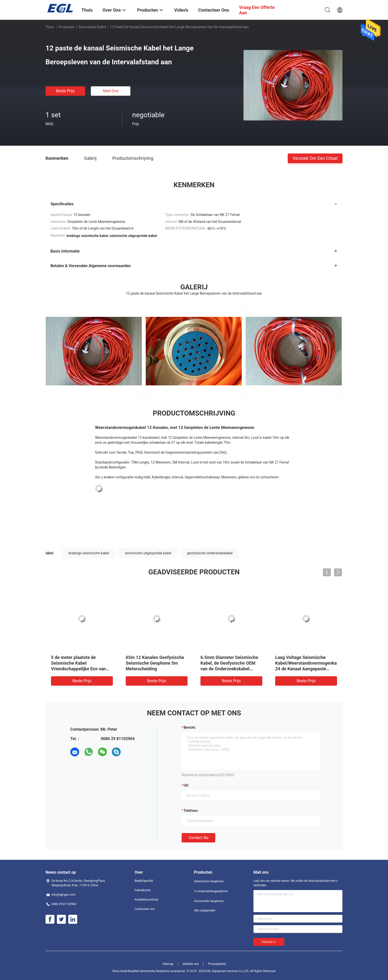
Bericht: (190, 727)
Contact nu (198, 838)
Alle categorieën (205, 910)
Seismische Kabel (92, 27)
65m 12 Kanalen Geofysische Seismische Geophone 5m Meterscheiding (155, 663)
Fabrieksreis (143, 890)
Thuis (50, 27)
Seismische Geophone (209, 881)
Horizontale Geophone (209, 901)
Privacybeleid (217, 964)
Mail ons (111, 91)
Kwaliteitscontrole (146, 900)
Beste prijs (65, 91)
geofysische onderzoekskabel (210, 553)
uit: (186, 785)
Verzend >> (269, 942)
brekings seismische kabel (89, 553)
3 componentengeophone (211, 891)
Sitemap (168, 964)
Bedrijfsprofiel (144, 881)
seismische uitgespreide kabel (148, 553)
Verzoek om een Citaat (315, 158)
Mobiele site (191, 964)
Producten (67, 27)
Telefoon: (191, 811)
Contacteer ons (145, 909)
